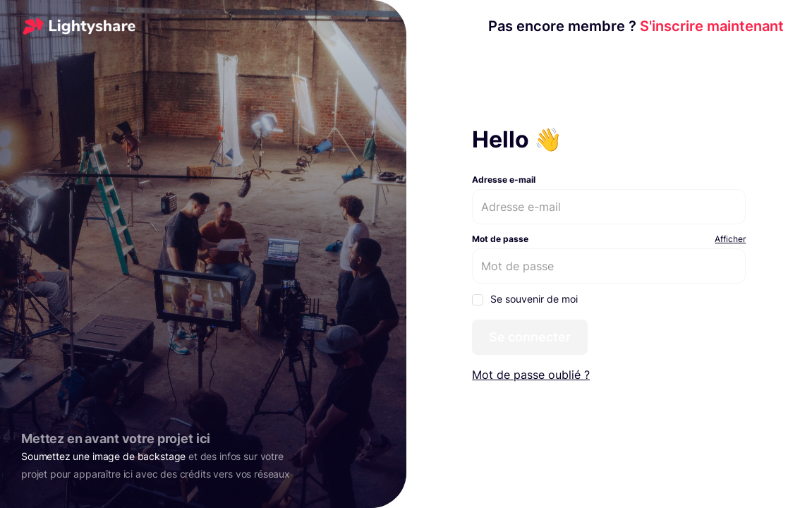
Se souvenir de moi (525, 299)
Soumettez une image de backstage (103, 456)
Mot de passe (500, 239)
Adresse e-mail (504, 180)
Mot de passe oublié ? (531, 375)
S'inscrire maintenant (636, 26)
